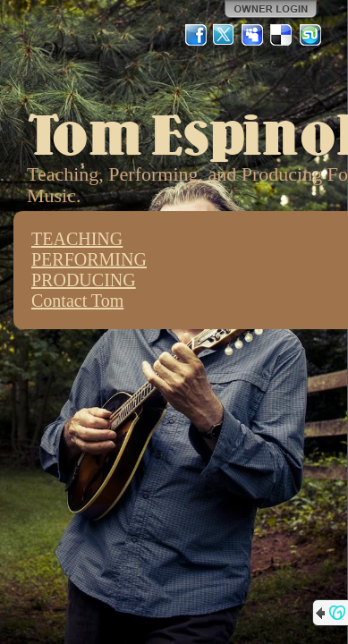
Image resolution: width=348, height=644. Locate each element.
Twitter (225, 35)
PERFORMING (89, 259)
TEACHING (77, 239)
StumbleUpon (310, 35)
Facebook (196, 35)
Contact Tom (77, 301)
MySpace (253, 35)
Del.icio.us (282, 35)
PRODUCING (84, 280)
